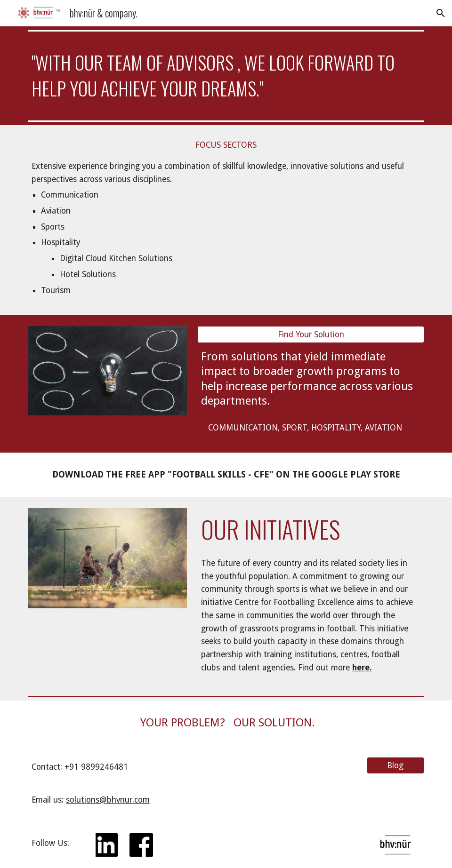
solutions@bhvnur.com (108, 800)
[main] (226, 76)
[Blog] (395, 765)
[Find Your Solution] (311, 335)
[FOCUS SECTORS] (226, 145)
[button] (441, 13)
